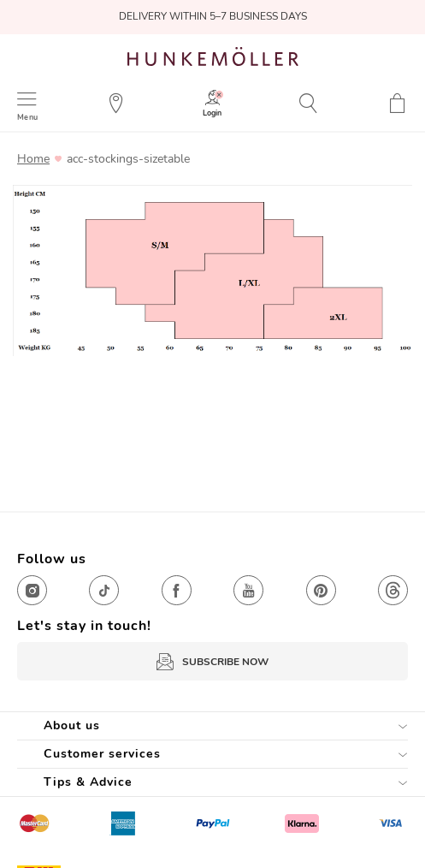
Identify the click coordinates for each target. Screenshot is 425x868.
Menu (27, 117)
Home (33, 159)
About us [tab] (72, 725)
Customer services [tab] (102, 754)
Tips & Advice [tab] (88, 782)
